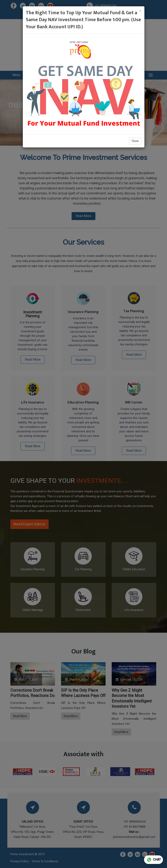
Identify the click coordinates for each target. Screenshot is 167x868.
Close (135, 141)
